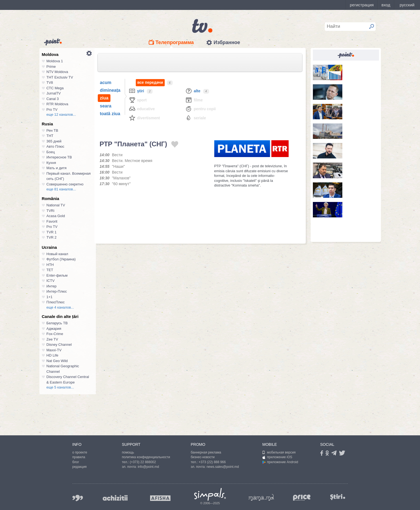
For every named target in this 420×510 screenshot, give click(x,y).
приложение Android (280, 462)
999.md (78, 498)
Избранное (227, 42)
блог (76, 462)
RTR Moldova (57, 104)
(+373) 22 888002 (143, 462)
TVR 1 (52, 232)
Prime (51, 67)
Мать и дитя (57, 168)
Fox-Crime (55, 334)
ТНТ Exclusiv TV (60, 77)
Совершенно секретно (65, 184)
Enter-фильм (57, 275)
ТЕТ (50, 270)
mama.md (261, 497)
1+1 (50, 297)
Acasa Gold (56, 216)
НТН (50, 265)
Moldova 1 (55, 61)
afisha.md (160, 498)
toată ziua (110, 114)
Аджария (54, 329)
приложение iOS (277, 457)
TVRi (51, 211)
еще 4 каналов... (60, 307)
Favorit (52, 221)
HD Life (52, 355)
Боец (51, 152)
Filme (194, 100)
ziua (104, 98)
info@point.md (148, 467)
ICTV (51, 281)
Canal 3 (53, 99)
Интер (52, 286)
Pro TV (52, 110)
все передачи (150, 83)
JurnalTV (54, 93)
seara (106, 106)
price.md (302, 498)
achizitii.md (115, 498)
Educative (142, 109)
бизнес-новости (203, 457)
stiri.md (338, 497)
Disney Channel (59, 345)
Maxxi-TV (54, 350)
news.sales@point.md (223, 467)
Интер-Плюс (57, 291)
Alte (193, 91)
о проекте (80, 452)
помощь (128, 452)
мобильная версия (279, 452)
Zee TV (52, 339)
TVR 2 (52, 237)
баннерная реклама (206, 452)
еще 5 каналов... (60, 387)
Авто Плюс (55, 146)
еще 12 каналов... (61, 114)
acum (106, 83)
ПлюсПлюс (56, 302)
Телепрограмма (175, 42)
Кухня (51, 163)
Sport (138, 100)
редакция (80, 467)
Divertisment (144, 118)
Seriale (195, 118)
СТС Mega (55, 88)
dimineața (110, 90)
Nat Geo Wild (57, 361)
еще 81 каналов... (61, 189)
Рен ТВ (52, 130)
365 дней (54, 141)
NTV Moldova (57, 72)
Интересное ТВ (59, 157)
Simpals (210, 494)
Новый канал (57, 254)
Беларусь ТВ (57, 323)
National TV (56, 205)
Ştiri (136, 91)
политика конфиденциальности (146, 457)
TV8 (50, 83)
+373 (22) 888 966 (212, 462)
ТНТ (50, 136)
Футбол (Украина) (61, 259)
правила (79, 457)
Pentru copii (200, 109)
